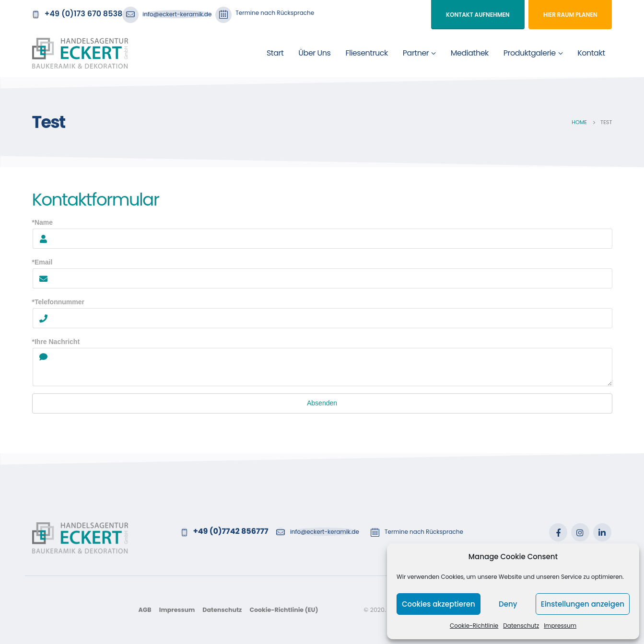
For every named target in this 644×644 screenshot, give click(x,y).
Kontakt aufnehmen (478, 15)
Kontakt (591, 53)
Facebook (558, 532)
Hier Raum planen (570, 15)
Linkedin (602, 532)
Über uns (314, 53)
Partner (416, 53)
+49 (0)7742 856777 (231, 531)
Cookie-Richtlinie (474, 626)
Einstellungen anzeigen (583, 604)
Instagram (580, 532)
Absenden (322, 403)
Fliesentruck (366, 53)
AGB (145, 610)
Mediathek (470, 53)
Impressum (560, 626)
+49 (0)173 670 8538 (84, 14)
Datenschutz (521, 626)
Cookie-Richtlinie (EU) (284, 610)
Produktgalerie (530, 53)
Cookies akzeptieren (439, 604)
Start (275, 53)
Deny (508, 604)
